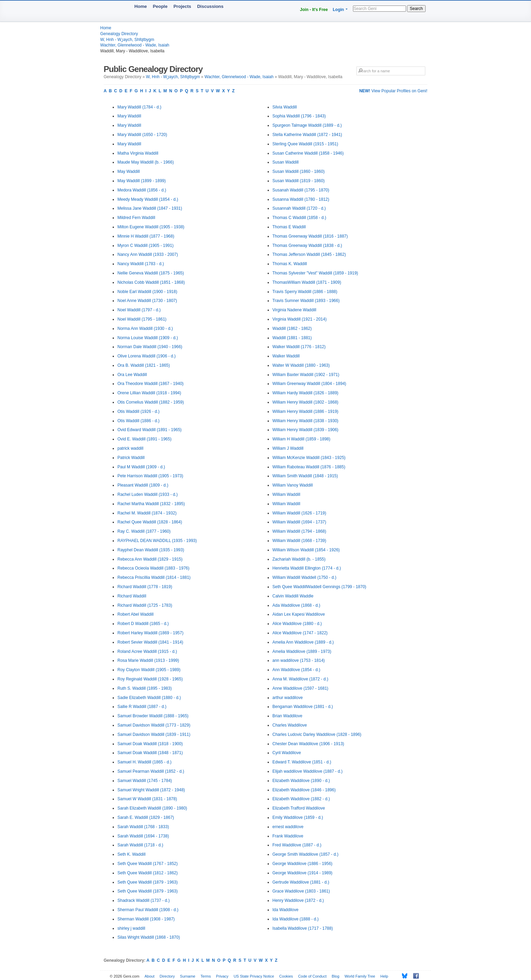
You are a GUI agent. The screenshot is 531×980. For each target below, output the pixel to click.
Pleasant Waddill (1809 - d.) (143, 485)
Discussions (210, 6)
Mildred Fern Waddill (136, 218)
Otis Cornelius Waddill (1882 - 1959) (151, 402)
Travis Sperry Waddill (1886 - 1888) (305, 292)
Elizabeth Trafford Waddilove (299, 808)
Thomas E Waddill (289, 227)
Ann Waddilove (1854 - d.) (296, 670)
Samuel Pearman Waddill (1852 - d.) (151, 771)
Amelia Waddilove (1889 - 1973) (302, 651)
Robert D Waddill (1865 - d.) (143, 624)
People (160, 6)
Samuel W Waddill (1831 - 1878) (147, 799)
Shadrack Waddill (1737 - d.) (144, 900)
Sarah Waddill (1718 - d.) (140, 845)
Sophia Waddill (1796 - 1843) (299, 116)
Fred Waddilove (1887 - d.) (297, 845)
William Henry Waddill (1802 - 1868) (305, 402)
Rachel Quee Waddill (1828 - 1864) (150, 522)
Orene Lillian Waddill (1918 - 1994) (149, 393)
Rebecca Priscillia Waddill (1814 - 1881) (154, 577)
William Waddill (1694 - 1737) (299, 522)
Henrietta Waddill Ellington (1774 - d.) (307, 568)
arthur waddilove (288, 698)
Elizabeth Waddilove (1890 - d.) (301, 781)
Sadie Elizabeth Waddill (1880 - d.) (149, 698)
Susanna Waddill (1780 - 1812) (301, 199)
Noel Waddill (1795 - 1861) (142, 319)
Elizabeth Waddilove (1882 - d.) (301, 799)
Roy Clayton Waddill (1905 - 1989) (149, 670)
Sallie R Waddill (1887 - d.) (142, 707)
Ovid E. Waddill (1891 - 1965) (144, 439)
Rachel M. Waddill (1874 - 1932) (147, 513)
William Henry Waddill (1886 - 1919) (305, 411)
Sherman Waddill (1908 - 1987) (146, 919)
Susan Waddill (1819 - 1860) (299, 181)
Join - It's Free (314, 10)
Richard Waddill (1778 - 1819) (145, 587)
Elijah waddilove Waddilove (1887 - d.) (308, 771)
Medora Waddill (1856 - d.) (142, 190)
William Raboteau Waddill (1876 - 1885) (309, 467)
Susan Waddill (285, 162)
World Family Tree (360, 976)
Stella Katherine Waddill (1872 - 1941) (307, 135)
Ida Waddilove (285, 910)
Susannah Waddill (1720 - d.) (299, 208)
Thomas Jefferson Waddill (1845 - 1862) (309, 254)
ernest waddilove (288, 827)
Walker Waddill (286, 356)
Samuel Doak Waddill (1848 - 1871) (150, 753)
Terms (206, 976)
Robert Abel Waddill (136, 614)
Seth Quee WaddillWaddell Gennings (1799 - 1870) (319, 587)
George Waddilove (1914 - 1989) (302, 873)
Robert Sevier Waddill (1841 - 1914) (150, 642)
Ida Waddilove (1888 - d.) (295, 919)
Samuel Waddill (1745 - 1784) (145, 781)
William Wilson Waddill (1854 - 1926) (306, 550)
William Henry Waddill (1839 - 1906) (305, 430)
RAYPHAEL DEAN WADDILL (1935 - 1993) (157, 541)
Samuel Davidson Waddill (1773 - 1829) (154, 725)
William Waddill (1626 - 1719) (299, 513)
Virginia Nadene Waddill (294, 310)
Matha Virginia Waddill (138, 153)
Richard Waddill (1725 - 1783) (145, 605)
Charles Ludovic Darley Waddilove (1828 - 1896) (317, 734)
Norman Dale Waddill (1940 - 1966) (150, 347)
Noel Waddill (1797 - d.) (139, 310)
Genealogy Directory (119, 34)
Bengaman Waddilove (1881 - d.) (303, 707)
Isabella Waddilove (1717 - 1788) (303, 928)
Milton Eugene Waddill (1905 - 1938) (151, 227)
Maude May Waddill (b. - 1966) (146, 162)
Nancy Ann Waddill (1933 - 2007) (148, 254)
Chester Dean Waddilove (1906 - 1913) (308, 744)
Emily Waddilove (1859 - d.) (298, 817)
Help (384, 976)
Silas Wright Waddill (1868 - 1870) (149, 937)
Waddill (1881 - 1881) (292, 338)
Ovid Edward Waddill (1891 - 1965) (149, 430)
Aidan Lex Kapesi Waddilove (299, 614)
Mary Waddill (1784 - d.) (139, 107)
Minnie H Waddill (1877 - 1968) (146, 236)
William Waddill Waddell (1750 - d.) (304, 577)
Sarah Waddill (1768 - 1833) (143, 827)
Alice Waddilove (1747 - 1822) (300, 633)
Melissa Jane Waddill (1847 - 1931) (150, 208)
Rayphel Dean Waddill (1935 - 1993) (151, 550)
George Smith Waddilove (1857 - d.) (305, 854)
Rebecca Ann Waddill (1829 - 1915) (150, 559)
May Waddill (129, 171)
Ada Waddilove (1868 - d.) (296, 605)
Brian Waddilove (287, 716)
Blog (335, 976)
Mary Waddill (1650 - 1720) (142, 135)
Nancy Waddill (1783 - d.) (141, 264)
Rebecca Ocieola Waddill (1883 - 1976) (153, 568)
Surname (188, 976)
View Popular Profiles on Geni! (393, 91)
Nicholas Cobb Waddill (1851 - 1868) (151, 282)
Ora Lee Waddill (132, 375)
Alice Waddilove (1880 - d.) (297, 624)
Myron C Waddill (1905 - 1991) (145, 246)
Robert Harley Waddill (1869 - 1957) (150, 633)
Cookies (286, 976)
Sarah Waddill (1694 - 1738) (143, 836)
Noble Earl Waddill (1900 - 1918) (147, 292)
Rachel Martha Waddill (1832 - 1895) (151, 504)
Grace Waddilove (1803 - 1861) (301, 891)
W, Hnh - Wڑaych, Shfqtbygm (127, 40)
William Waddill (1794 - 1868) (299, 531)
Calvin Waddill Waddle (293, 596)
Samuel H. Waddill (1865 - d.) (144, 762)
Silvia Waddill (285, 107)
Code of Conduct (313, 976)
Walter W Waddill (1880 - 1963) (301, 365)
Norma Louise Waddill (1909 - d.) (148, 338)
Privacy (222, 976)
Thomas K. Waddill (290, 264)
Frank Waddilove (288, 836)
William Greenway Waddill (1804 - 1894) (309, 384)
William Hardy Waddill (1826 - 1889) (305, 393)
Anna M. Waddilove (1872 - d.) (300, 679)
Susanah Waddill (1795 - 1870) (301, 190)
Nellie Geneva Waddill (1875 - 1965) (151, 273)
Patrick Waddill (131, 458)
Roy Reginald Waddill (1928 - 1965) (150, 679)
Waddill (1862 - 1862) (292, 329)
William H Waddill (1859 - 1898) (301, 439)
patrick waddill (130, 448)
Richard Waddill (132, 596)
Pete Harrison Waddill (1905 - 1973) (150, 476)
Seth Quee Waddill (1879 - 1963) (148, 882)
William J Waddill (288, 448)
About (150, 976)
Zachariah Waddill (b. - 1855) (299, 559)
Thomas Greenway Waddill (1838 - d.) (307, 246)
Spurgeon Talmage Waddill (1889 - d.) (307, 125)
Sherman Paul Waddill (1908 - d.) (148, 910)
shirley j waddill (131, 928)
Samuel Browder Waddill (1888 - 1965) (153, 716)
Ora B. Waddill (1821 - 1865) (144, 365)
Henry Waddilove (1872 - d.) (298, 900)
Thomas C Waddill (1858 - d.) (299, 218)
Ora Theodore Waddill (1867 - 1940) (150, 384)
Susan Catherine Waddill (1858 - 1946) (308, 153)
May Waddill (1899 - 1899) (142, 181)
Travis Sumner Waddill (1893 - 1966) (306, 301)
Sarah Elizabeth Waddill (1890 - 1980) (152, 808)
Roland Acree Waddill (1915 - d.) (147, 651)
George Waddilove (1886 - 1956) (302, 864)
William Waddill (286, 494)
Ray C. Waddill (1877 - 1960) (144, 531)
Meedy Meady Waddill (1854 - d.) (148, 199)
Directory (167, 976)
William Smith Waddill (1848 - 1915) (305, 476)
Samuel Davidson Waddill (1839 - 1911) (154, 734)
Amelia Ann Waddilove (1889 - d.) (303, 642)
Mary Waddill (129, 116)
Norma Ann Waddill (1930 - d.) (145, 329)
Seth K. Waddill (132, 854)
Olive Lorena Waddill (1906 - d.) (147, 356)
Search (416, 9)
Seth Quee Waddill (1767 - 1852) (148, 864)
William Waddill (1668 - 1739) (299, 541)
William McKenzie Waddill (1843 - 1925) (309, 458)
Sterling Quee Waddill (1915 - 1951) (305, 144)
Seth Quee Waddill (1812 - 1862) (148, 873)
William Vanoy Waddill (293, 485)
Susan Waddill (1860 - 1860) (299, 171)
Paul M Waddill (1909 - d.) (141, 467)
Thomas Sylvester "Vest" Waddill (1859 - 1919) (315, 273)
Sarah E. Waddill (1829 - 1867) (146, 817)
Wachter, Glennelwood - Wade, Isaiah (135, 45)
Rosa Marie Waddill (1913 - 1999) (148, 660)
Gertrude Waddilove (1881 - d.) (301, 882)
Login (338, 10)
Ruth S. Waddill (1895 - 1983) (145, 688)
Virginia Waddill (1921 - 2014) (299, 319)
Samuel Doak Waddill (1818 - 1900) (150, 744)
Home (140, 6)
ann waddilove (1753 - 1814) (299, 660)
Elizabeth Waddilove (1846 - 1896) (304, 790)
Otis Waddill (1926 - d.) (138, 411)
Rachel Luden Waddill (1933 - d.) (148, 494)
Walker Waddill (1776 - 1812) (299, 347)
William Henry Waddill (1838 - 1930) (305, 421)
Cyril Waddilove (287, 753)
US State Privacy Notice (254, 976)
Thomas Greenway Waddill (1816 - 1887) (310, 236)
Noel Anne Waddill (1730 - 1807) (147, 301)
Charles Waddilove (290, 725)
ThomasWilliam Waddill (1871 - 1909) (307, 282)
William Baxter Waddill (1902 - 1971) (306, 375)
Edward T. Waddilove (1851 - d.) (302, 762)
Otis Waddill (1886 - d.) (138, 421)
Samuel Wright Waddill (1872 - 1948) (151, 790)
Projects (182, 6)
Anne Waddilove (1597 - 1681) (300, 688)
